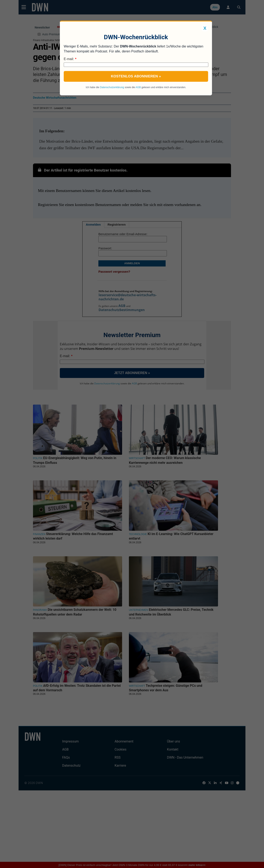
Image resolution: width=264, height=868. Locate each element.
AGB (138, 87)
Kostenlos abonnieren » (136, 76)
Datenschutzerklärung (112, 87)
